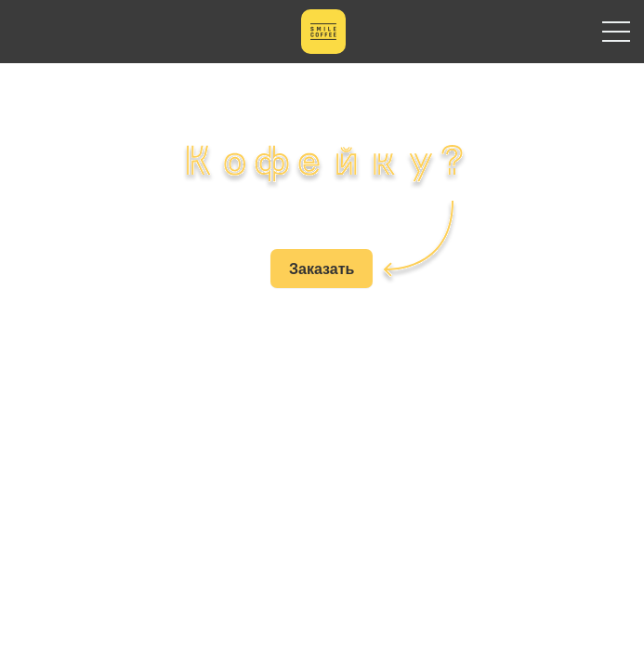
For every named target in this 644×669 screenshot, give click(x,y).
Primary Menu (616, 32)
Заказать (322, 268)
